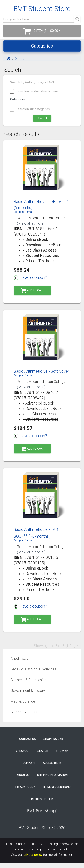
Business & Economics (28, 680)
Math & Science (23, 701)
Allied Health (20, 658)
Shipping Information (52, 775)
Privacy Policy (24, 787)
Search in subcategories (30, 109)
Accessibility (52, 763)
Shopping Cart (54, 739)
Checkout (23, 751)
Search (21, 59)
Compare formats (24, 212)
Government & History (28, 691)
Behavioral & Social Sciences (33, 669)
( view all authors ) (31, 223)
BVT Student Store (42, 9)
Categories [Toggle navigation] (42, 46)
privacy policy (33, 855)
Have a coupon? (30, 277)
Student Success (24, 712)
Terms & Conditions (57, 787)
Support (29, 763)
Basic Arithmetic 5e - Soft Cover (41, 371)
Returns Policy (42, 799)
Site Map (62, 751)
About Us (23, 775)
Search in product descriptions (34, 91)
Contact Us (28, 739)
